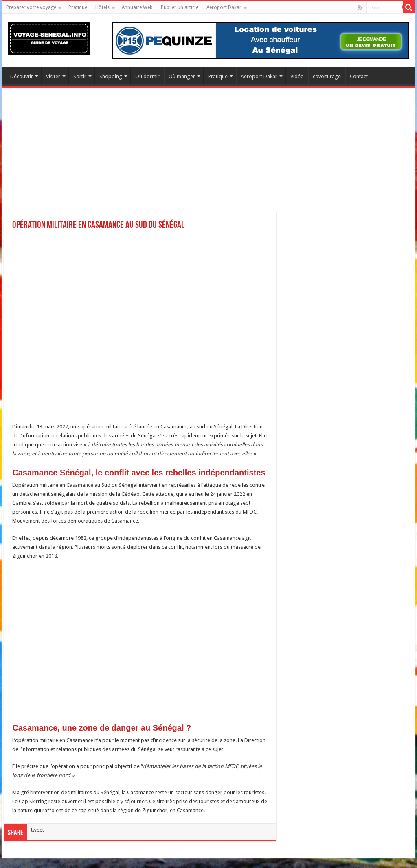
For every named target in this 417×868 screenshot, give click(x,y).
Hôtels (102, 7)
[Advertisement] (208, 155)
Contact (359, 76)
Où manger (182, 76)
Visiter (53, 76)
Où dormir (147, 76)
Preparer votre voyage (31, 7)
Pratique (78, 7)
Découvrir (22, 76)
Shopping (111, 76)
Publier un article (180, 7)
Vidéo (297, 76)
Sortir (80, 76)
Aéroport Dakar (224, 7)
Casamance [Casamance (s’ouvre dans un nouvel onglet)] (80, 485)
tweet (37, 830)
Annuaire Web (137, 7)
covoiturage (327, 76)
